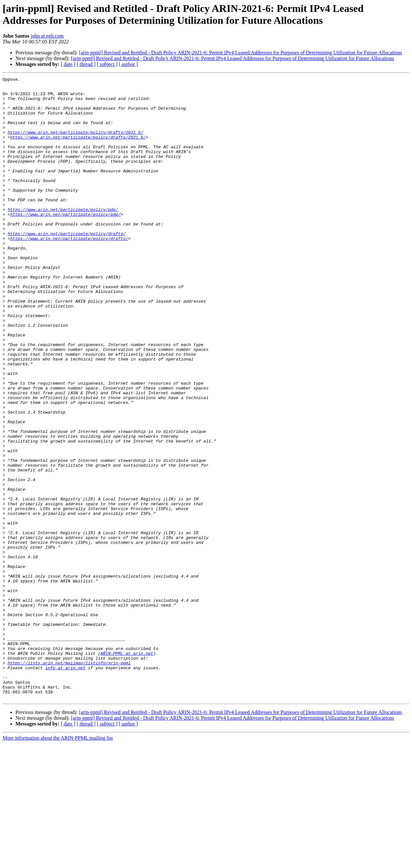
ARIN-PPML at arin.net (127, 769)
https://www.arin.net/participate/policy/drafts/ (67, 265)
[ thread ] (86, 64)
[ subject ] (107, 64)
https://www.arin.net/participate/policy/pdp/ (63, 236)
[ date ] (68, 64)
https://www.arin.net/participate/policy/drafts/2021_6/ (75, 144)
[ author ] (128, 64)
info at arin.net (66, 786)
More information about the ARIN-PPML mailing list (58, 862)
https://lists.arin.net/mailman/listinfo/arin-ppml (69, 781)
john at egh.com (47, 36)
